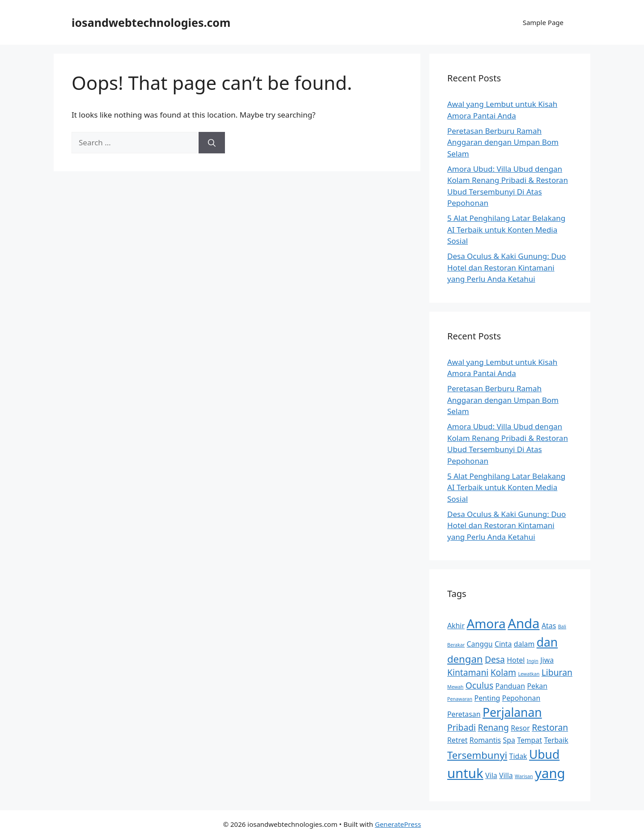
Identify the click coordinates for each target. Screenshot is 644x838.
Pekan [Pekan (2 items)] (537, 686)
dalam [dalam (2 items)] (524, 644)
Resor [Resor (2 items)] (520, 728)
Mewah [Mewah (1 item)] (455, 687)
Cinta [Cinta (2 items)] (503, 644)
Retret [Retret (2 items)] (457, 740)
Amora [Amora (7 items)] (486, 623)
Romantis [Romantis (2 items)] (485, 740)
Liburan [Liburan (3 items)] (557, 672)
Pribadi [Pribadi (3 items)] (462, 727)
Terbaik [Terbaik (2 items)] (556, 740)
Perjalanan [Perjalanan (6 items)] (512, 712)
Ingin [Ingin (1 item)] (533, 661)
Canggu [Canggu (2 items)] (480, 644)
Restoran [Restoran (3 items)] (550, 727)
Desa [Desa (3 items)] (495, 659)
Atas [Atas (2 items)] (549, 626)
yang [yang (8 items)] (550, 773)
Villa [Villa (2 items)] (506, 775)
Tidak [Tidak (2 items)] (518, 756)
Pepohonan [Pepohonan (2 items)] (521, 698)
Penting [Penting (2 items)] (487, 698)
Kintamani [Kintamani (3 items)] (468, 672)
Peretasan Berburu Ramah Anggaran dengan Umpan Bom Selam (503, 142)
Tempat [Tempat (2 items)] (530, 740)
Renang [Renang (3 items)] (493, 727)
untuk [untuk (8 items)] (465, 773)
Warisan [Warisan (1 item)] (524, 776)
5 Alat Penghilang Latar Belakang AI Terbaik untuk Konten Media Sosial (506, 229)
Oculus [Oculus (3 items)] (479, 685)
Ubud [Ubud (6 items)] (544, 754)
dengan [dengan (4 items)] (465, 659)
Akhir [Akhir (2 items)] (456, 626)
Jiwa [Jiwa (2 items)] (547, 660)
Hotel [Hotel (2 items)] (516, 660)
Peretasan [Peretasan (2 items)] (464, 714)
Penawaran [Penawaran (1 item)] (460, 699)
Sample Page (543, 22)
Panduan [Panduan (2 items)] (510, 686)
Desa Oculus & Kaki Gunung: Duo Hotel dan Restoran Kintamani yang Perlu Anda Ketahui (506, 267)
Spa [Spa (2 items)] (509, 740)
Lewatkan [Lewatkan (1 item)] (529, 674)
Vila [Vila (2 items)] (491, 775)
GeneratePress (398, 824)
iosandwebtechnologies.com (151, 22)
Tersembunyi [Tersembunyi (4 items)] (477, 755)
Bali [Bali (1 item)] (562, 626)
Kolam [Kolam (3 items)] (503, 672)
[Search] (212, 143)
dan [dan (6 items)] (547, 642)
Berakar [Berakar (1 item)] (456, 645)
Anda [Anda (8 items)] (523, 623)
